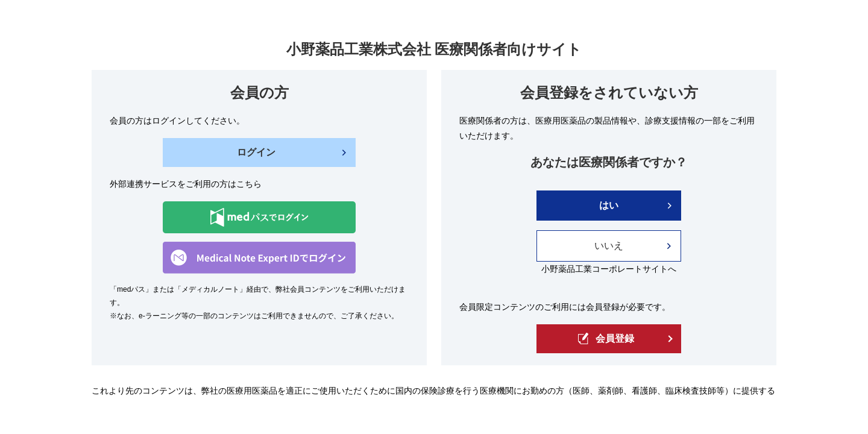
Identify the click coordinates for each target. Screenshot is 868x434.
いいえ (609, 246)
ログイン (256, 152)
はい (609, 205)
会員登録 (606, 338)
